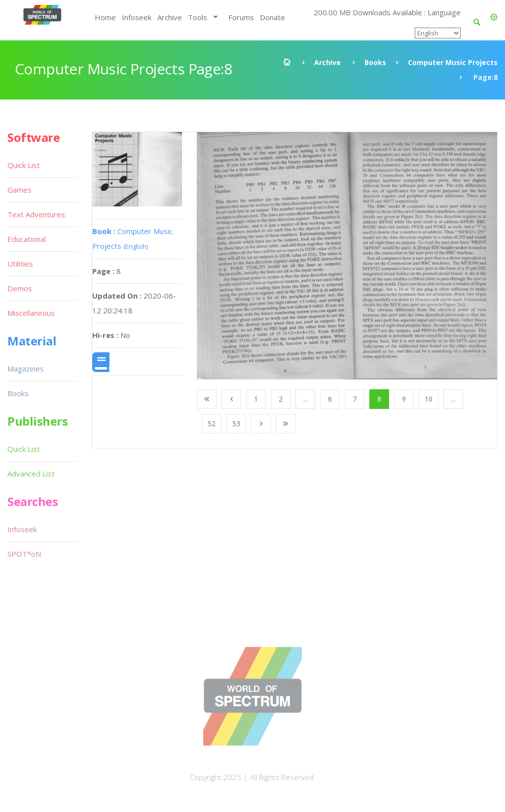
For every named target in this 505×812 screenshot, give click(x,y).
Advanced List (31, 474)
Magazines (26, 369)
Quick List (24, 165)
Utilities (20, 264)
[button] (494, 17)
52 (212, 423)
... (306, 399)
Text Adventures (36, 214)
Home (105, 17)
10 (429, 399)
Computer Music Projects (453, 62)
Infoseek (137, 17)
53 (236, 423)
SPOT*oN (24, 554)
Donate (272, 17)
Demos (20, 288)
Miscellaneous (31, 313)
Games (19, 190)
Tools (198, 17)
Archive (170, 17)
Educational (27, 239)
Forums (241, 17)
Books (375, 62)
